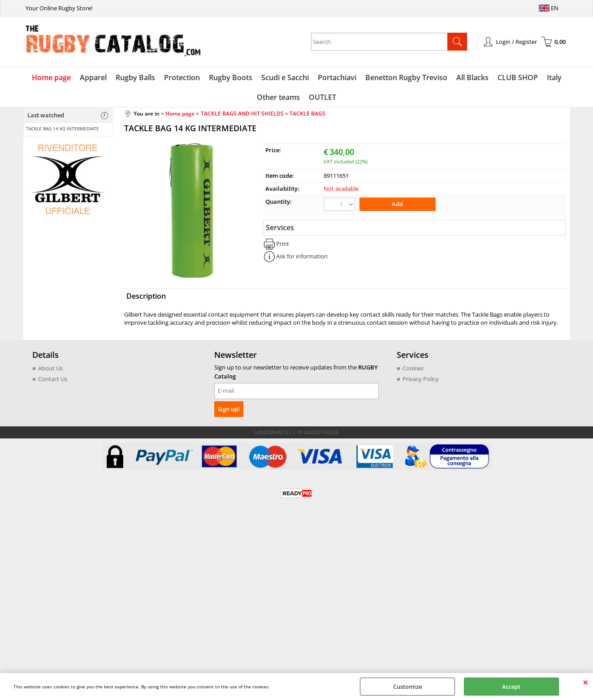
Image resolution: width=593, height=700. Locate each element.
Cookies (413, 368)
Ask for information (302, 256)
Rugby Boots (231, 77)
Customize (407, 687)
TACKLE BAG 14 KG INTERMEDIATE (63, 129)
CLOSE (586, 682)
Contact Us (53, 379)
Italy (554, 77)
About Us (50, 368)
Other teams (278, 97)
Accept (511, 687)
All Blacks (472, 77)
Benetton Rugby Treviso (406, 77)
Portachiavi (337, 77)
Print (283, 244)
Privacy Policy (421, 379)
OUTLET (322, 97)
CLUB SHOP (518, 77)
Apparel (93, 77)
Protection (182, 77)
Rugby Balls (135, 77)
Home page (51, 77)
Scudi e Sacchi (285, 77)
